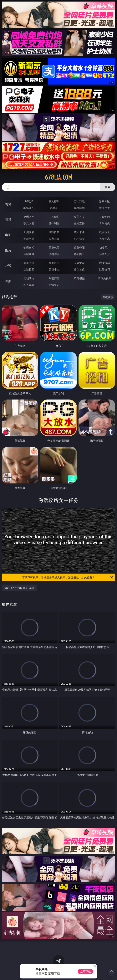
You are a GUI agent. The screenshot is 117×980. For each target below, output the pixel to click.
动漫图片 (104, 248)
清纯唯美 (54, 254)
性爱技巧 (104, 269)
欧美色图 (79, 248)
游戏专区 (104, 201)
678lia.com (58, 177)
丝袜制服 (54, 223)
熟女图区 (79, 254)
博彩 (8, 204)
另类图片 (104, 254)
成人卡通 (79, 232)
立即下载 (85, 971)
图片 (8, 250)
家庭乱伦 (54, 263)
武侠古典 (104, 263)
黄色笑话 (79, 269)
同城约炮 (29, 278)
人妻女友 (79, 263)
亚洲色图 (54, 248)
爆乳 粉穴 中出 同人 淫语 (19, 588)
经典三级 (54, 239)
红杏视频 (29, 285)
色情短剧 (54, 285)
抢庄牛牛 (104, 208)
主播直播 (79, 223)
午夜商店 (54, 278)
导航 (8, 281)
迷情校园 (29, 269)
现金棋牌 (79, 208)
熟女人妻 (29, 223)
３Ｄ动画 (104, 217)
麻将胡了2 (29, 208)
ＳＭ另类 (104, 223)
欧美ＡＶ (79, 217)
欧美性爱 (104, 232)
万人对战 (79, 201)
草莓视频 (79, 278)
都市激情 (29, 263)
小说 (8, 266)
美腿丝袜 (29, 254)
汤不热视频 (104, 278)
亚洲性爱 (29, 232)
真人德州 (54, 201)
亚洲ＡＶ (29, 217)
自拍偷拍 (54, 217)
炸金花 (54, 208)
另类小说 (54, 269)
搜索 (108, 187)
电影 (8, 235)
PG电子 (29, 201)
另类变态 (104, 239)
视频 (8, 219)
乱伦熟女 (79, 239)
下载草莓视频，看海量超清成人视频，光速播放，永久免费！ (68, 577)
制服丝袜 (29, 239)
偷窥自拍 (29, 248)
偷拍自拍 (54, 232)
